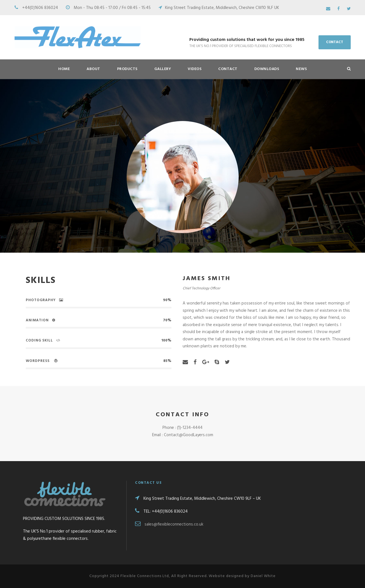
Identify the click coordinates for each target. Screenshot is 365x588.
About (93, 69)
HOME (64, 69)
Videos (195, 69)
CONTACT (335, 42)
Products (127, 69)
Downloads (267, 69)
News (301, 69)
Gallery (163, 69)
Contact (228, 69)
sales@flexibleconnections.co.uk (174, 524)
